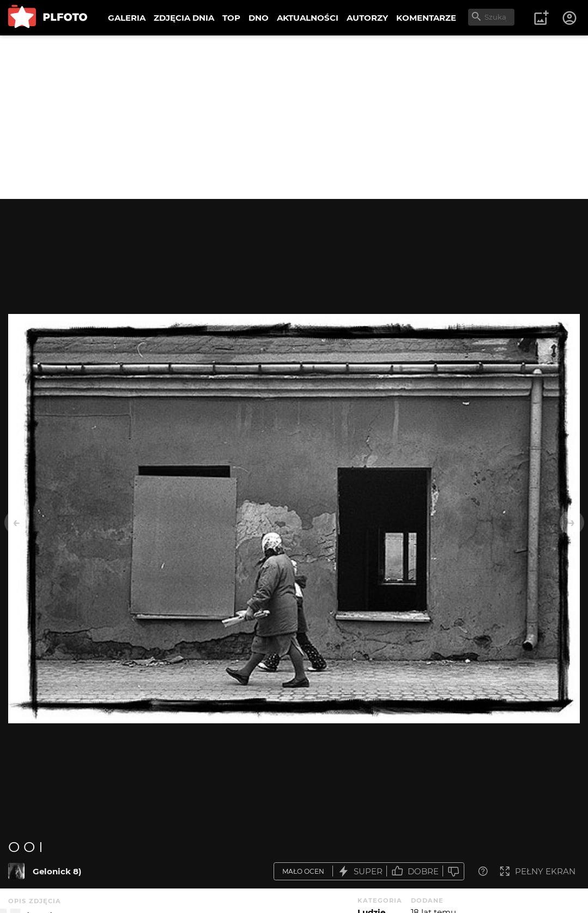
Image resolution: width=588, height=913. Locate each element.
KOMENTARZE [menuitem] (426, 18)
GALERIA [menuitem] (127, 18)
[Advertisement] (294, 117)
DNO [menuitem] (259, 18)
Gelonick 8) (57, 871)
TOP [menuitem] (231, 18)
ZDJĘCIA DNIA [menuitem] (184, 18)
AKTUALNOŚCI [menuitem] (308, 18)
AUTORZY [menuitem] (367, 18)
